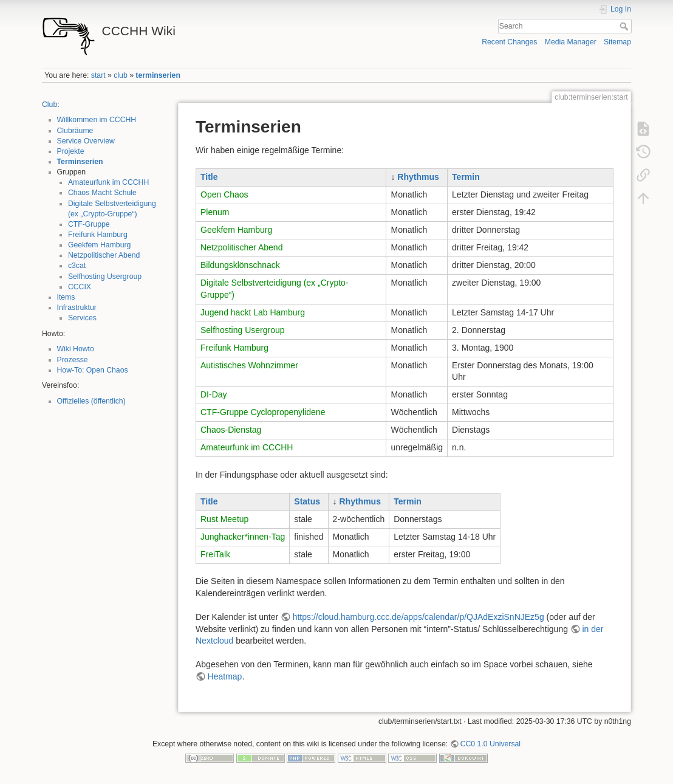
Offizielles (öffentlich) (91, 401)
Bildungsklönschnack (240, 265)
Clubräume (75, 131)
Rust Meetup (224, 519)
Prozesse (73, 360)
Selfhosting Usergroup (105, 277)
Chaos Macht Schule (102, 193)
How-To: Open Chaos (93, 370)
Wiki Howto (76, 349)
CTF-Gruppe (89, 224)
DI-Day (214, 394)
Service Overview (86, 141)
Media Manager (571, 42)
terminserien (158, 75)
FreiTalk (215, 554)
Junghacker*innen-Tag (243, 537)
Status (307, 501)
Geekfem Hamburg (100, 245)
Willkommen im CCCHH (97, 120)
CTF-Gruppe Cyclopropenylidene (263, 412)
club (120, 75)
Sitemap (617, 42)
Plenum (215, 212)
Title (209, 177)
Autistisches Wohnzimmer (249, 365)
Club (50, 105)
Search (625, 26)
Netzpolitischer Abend (104, 255)
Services (82, 318)
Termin (466, 177)
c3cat (77, 266)
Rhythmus (418, 177)
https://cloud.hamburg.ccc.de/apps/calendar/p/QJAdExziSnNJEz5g (418, 617)
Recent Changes (509, 42)
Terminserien (80, 162)
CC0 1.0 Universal (490, 744)
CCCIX (80, 287)
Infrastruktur (77, 308)
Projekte (71, 151)
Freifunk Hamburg (98, 235)
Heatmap (225, 676)
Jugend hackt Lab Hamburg (253, 312)
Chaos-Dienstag (231, 430)
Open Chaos (224, 194)
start (98, 75)
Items (66, 297)
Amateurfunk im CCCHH (108, 182)
